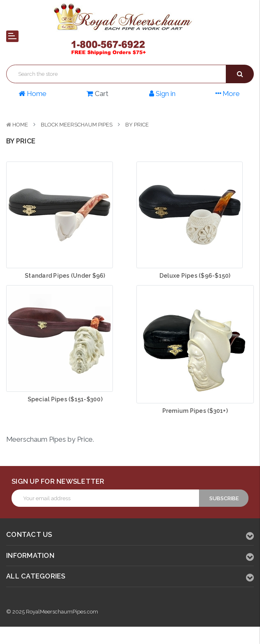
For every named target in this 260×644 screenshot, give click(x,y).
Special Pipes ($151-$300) (65, 399)
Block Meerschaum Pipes (77, 125)
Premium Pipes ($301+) (195, 411)
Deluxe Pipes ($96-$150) (195, 276)
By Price (137, 125)
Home (20, 125)
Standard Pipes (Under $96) (65, 276)
